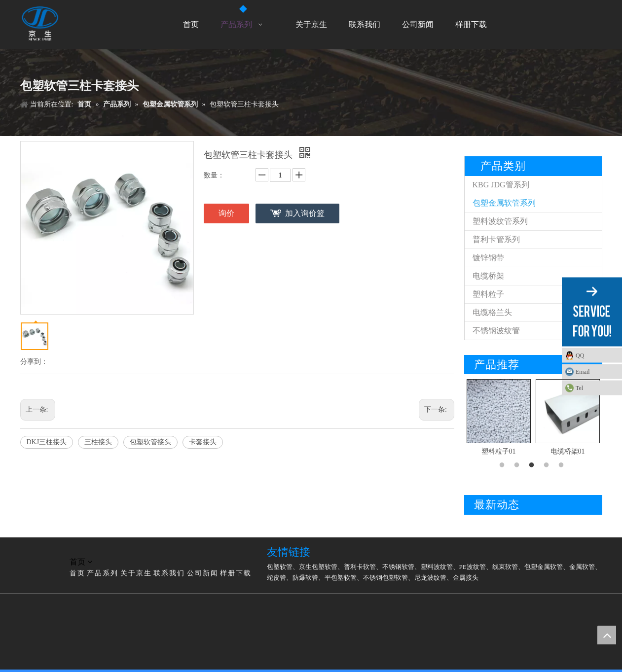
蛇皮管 (276, 578)
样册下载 (236, 573)
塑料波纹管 (437, 567)
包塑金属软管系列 (504, 203)
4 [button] (548, 465)
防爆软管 (305, 578)
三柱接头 (98, 442)
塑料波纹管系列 (500, 221)
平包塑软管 (341, 578)
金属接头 (466, 578)
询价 (226, 213)
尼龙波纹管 (430, 578)
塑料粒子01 (499, 451)
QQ (580, 355)
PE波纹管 (473, 567)
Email (583, 371)
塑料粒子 (488, 294)
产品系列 (103, 573)
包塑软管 (280, 567)
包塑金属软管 (544, 567)
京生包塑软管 (318, 567)
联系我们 (169, 573)
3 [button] (533, 465)
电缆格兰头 (492, 312)
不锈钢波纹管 (496, 331)
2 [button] (518, 465)
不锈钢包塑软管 (385, 578)
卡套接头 (203, 442)
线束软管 (505, 567)
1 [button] (504, 465)
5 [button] (563, 465)
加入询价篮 (305, 213)
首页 (77, 573)
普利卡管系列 (496, 239)
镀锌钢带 (488, 258)
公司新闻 (203, 573)
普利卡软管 (360, 567)
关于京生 (136, 573)
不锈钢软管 (398, 567)
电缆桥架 (488, 276)
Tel (579, 388)
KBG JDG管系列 (501, 185)
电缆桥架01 (568, 451)
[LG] (28, 550)
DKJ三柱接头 (47, 442)
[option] (499, 418)
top (607, 635)
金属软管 (582, 567)
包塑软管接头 (150, 442)
